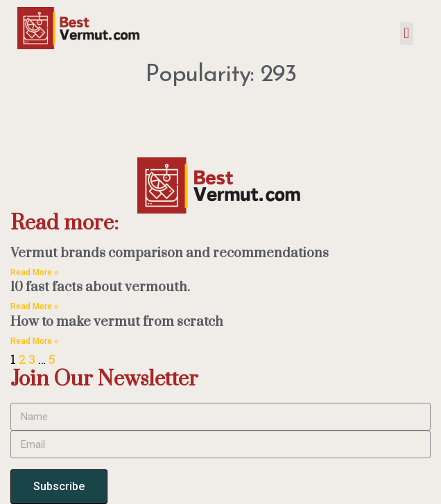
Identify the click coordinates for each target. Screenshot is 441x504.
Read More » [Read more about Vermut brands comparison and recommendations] (34, 272)
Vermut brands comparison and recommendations (170, 253)
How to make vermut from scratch (117, 322)
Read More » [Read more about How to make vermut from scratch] (34, 341)
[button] (407, 34)
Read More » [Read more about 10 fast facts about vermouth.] (34, 306)
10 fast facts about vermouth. (100, 287)
